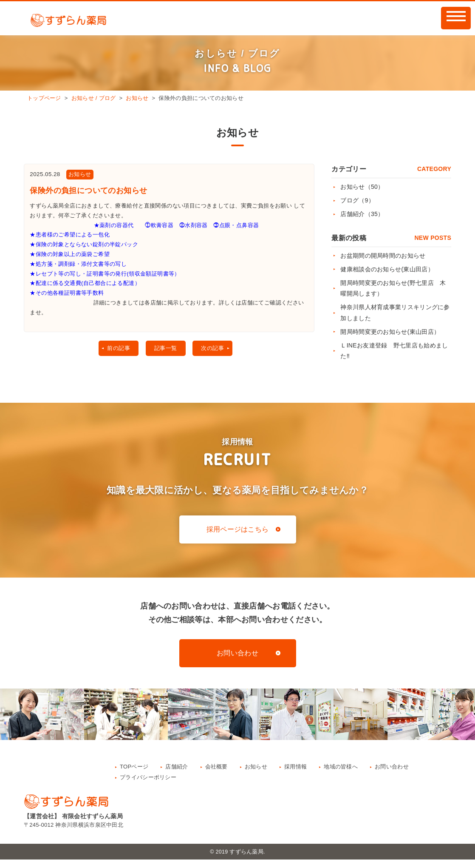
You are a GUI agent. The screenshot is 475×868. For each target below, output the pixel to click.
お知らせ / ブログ (94, 98)
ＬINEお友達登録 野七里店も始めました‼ (394, 351)
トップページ (44, 98)
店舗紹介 (362, 214)
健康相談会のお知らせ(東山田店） (387, 269)
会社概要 (216, 775)
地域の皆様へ (341, 775)
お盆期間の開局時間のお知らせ (383, 256)
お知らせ (137, 98)
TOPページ (134, 775)
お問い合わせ (237, 662)
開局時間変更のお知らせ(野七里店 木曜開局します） (393, 288)
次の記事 (216, 364)
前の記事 (114, 364)
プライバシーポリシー (148, 785)
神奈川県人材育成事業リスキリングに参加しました (395, 312)
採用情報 (295, 775)
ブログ (357, 200)
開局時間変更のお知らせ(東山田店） (390, 332)
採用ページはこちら (238, 538)
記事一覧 (165, 364)
